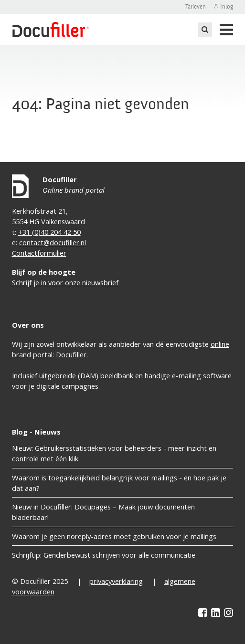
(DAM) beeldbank (106, 375)
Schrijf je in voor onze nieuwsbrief (65, 282)
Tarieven (196, 7)
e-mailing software (202, 375)
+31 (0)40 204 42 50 (49, 232)
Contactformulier (39, 253)
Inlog (227, 7)
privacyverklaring (116, 581)
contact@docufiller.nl (53, 242)
